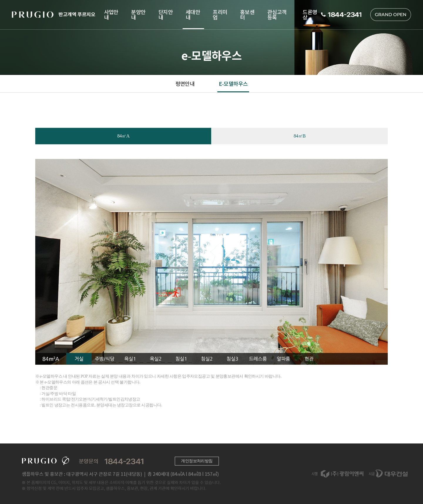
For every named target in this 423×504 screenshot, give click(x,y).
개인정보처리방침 (197, 461)
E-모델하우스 (233, 84)
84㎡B (300, 136)
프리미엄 (220, 15)
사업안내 (111, 15)
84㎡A (123, 136)
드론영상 (310, 15)
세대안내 (193, 15)
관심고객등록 (277, 15)
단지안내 (166, 15)
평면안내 (185, 84)
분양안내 (138, 15)
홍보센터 (247, 15)
